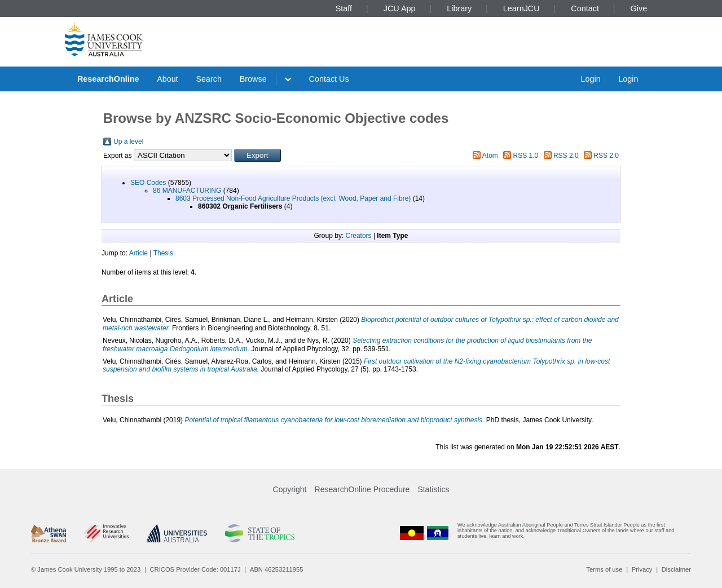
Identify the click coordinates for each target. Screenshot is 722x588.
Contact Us (329, 79)
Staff (344, 8)
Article (138, 253)
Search (209, 79)
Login (590, 79)
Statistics (433, 489)
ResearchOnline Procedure (362, 489)
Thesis (163, 253)
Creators (359, 236)
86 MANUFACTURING (187, 191)
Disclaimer (676, 569)
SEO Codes (148, 183)
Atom (490, 156)
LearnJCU (521, 8)
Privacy (642, 569)
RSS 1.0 (526, 156)
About (168, 79)
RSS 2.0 (566, 156)
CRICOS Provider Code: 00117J (195, 569)
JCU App (400, 8)
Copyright (290, 489)
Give (639, 8)
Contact (585, 8)
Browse (253, 79)
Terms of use (604, 569)
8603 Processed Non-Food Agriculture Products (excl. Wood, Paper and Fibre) (293, 198)
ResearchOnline (108, 79)
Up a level (128, 142)
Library (459, 8)
